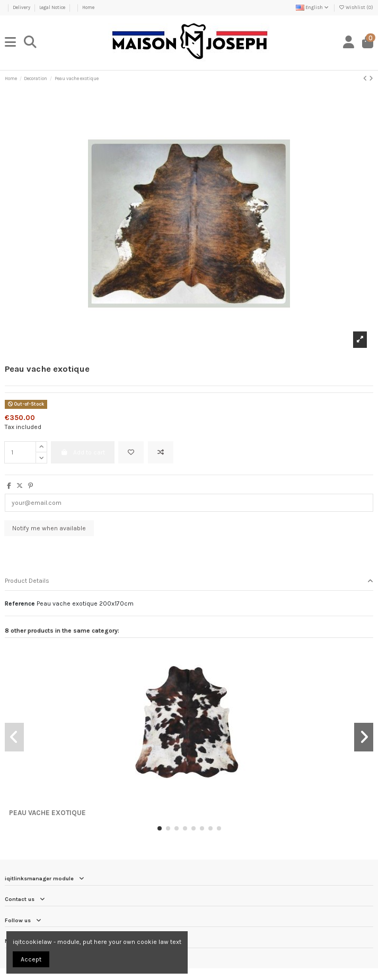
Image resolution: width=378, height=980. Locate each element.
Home (88, 7)
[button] (160, 828)
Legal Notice (53, 7)
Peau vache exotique (47, 813)
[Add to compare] (161, 452)
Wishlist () (356, 7)
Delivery (22, 7)
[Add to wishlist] (131, 452)
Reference (20, 603)
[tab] (189, 581)
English (313, 7)
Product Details (189, 581)
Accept (31, 959)
